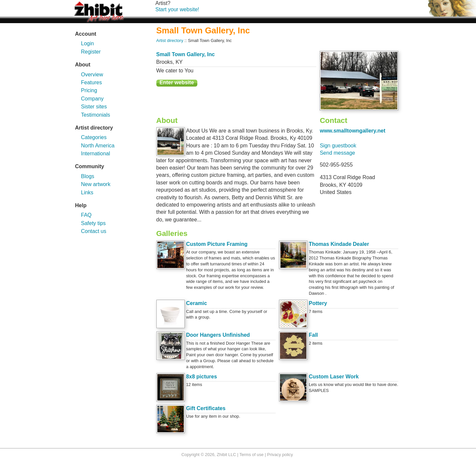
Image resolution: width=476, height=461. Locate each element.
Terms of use (251, 455)
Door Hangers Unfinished (218, 335)
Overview (92, 75)
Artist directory (170, 40)
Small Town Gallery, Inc (186, 54)
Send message (337, 153)
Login (87, 43)
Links (87, 192)
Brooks (165, 62)
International (96, 154)
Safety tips (93, 223)
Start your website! (177, 9)
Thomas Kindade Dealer (339, 244)
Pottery (318, 303)
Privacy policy (280, 455)
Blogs (88, 176)
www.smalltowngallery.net (352, 131)
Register (91, 52)
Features (91, 82)
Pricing (89, 90)
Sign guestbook (338, 146)
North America (98, 146)
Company (92, 99)
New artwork (96, 184)
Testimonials (96, 115)
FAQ (86, 215)
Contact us (94, 231)
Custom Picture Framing (217, 244)
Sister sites (94, 107)
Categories (94, 137)
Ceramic (197, 303)
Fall (313, 335)
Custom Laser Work (334, 377)
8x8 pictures (201, 377)
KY (179, 62)
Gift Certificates (206, 408)
